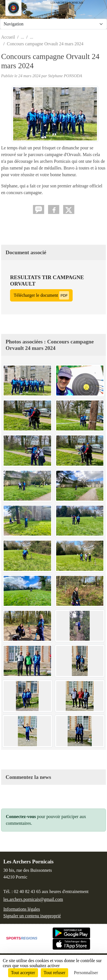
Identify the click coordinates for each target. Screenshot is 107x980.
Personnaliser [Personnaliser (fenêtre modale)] (86, 973)
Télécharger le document (41, 295)
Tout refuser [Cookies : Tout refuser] (54, 973)
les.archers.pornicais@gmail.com (33, 899)
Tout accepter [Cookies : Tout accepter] (23, 973)
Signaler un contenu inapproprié (32, 916)
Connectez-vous (21, 817)
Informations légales (22, 909)
